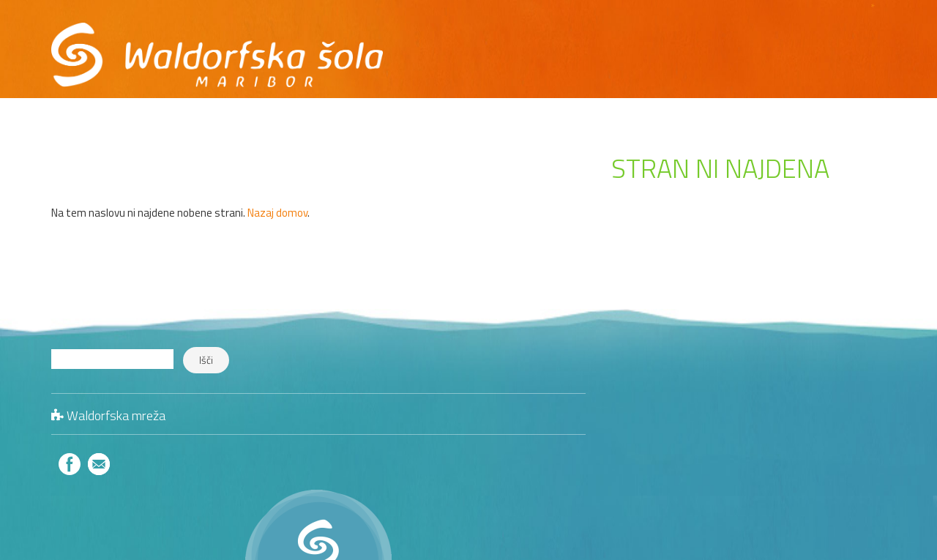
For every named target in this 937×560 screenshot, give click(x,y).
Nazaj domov (277, 213)
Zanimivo (864, 467)
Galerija (578, 56)
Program (428, 56)
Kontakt (746, 56)
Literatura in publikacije (833, 444)
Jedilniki (869, 398)
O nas (364, 56)
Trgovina (818, 56)
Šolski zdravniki (851, 421)
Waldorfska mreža (116, 415)
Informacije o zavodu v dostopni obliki (459, 100)
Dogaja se (504, 56)
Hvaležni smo (662, 56)
